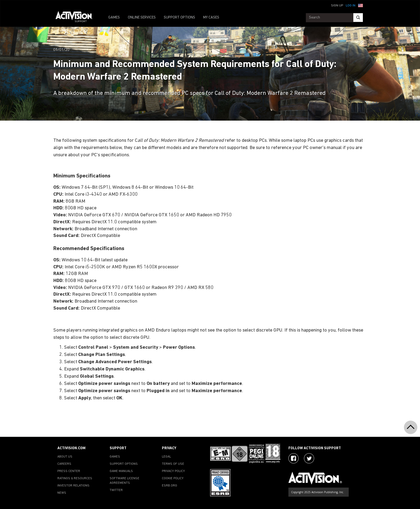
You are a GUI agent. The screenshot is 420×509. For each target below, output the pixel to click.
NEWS (62, 493)
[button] (360, 5)
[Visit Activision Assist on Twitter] (309, 458)
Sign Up (337, 6)
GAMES (114, 18)
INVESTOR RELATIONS (73, 486)
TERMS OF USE (173, 464)
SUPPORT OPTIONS (179, 18)
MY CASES (211, 18)
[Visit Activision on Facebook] (293, 458)
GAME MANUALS (121, 471)
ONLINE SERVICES (142, 18)
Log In (351, 6)
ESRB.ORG (170, 486)
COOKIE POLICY (173, 478)
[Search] (358, 18)
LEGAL (166, 457)
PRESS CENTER (69, 471)
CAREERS (64, 464)
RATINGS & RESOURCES (75, 478)
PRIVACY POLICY (173, 471)
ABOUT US (65, 457)
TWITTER (116, 490)
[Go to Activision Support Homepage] (77, 18)
